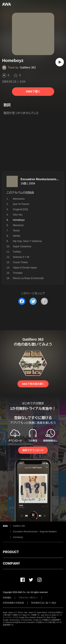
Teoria (16, 230)
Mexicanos (19, 199)
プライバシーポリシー (28, 598)
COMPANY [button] (11, 563)
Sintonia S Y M (21, 257)
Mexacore (18, 225)
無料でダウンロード (33, 450)
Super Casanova (22, 246)
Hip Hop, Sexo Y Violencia (27, 241)
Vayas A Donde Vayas (25, 268)
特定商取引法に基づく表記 (44, 603)
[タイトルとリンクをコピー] (44, 301)
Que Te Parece (21, 204)
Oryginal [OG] (20, 209)
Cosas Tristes (20, 262)
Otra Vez (18, 215)
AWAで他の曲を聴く (33, 384)
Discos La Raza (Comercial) (28, 278)
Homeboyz (18, 537)
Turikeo (17, 252)
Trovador (18, 273)
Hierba (16, 236)
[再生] (60, 62)
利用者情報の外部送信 (13, 603)
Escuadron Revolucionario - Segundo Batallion (35, 532)
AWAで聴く (33, 92)
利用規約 (7, 598)
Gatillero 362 (28, 68)
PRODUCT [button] (11, 552)
